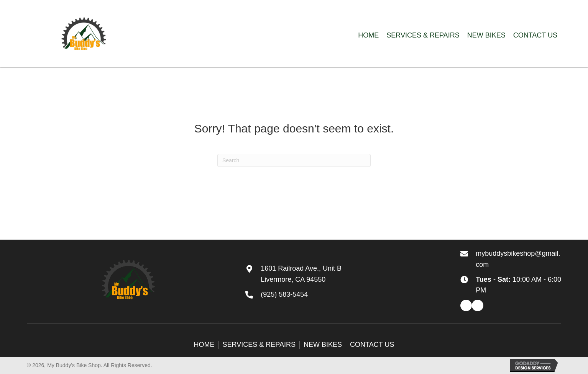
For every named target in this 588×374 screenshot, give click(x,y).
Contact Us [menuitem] (372, 345)
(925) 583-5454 (284, 294)
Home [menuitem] (204, 345)
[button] (466, 305)
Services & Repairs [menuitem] (259, 345)
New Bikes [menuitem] (323, 345)
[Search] (294, 160)
